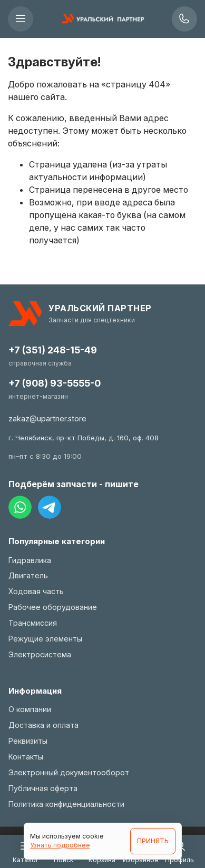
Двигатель (28, 575)
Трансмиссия (33, 623)
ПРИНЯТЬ (153, 841)
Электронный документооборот (69, 772)
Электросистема (40, 654)
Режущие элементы (45, 639)
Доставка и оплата (43, 725)
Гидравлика (30, 560)
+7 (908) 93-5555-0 (55, 383)
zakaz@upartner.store (47, 418)
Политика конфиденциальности (66, 804)
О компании (30, 709)
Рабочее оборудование (53, 607)
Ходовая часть (36, 591)
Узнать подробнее (60, 845)
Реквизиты (28, 741)
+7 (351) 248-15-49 (53, 350)
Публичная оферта (43, 788)
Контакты (26, 757)
